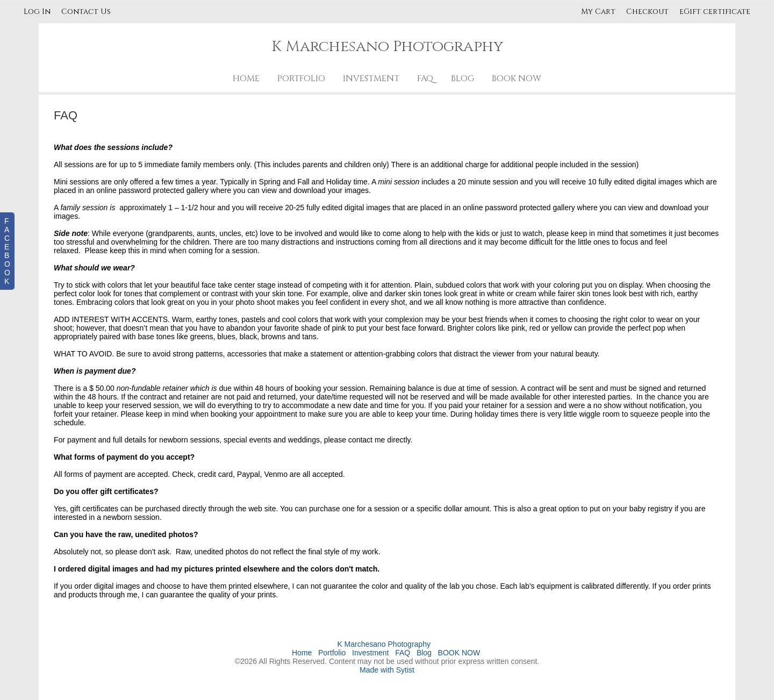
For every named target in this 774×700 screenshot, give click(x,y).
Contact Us (86, 12)
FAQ (425, 78)
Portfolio (301, 78)
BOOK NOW (517, 78)
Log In (37, 12)
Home (246, 78)
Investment (371, 78)
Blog (463, 78)
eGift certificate (715, 12)
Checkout (647, 12)
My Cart (599, 12)
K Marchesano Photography (384, 644)
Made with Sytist (387, 670)
